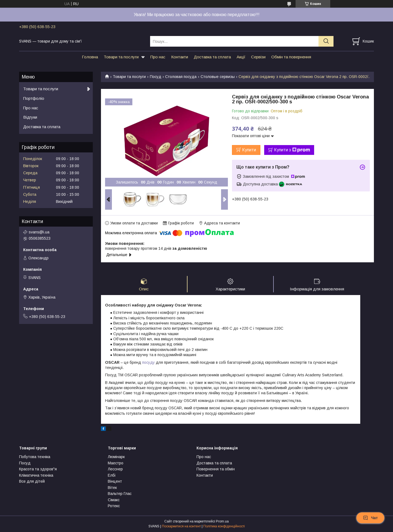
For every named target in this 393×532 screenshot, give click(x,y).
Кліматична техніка (36, 476)
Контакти (180, 57)
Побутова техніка (35, 457)
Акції (241, 57)
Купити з (292, 150)
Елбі (112, 476)
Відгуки (30, 117)
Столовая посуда (181, 77)
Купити (249, 150)
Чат (370, 518)
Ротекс (114, 506)
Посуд (156, 77)
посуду (148, 363)
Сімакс (114, 500)
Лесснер (115, 470)
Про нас (158, 57)
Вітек (112, 488)
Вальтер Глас (120, 494)
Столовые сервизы (218, 77)
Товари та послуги (121, 57)
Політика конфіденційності (224, 527)
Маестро (116, 464)
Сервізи (258, 57)
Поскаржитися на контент (181, 527)
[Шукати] (326, 41)
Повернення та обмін (216, 470)
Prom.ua (222, 522)
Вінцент (115, 482)
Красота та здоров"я (38, 470)
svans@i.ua (39, 232)
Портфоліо (34, 98)
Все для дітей (32, 482)
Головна (90, 57)
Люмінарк (116, 457)
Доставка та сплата (212, 57)
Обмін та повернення (291, 57)
